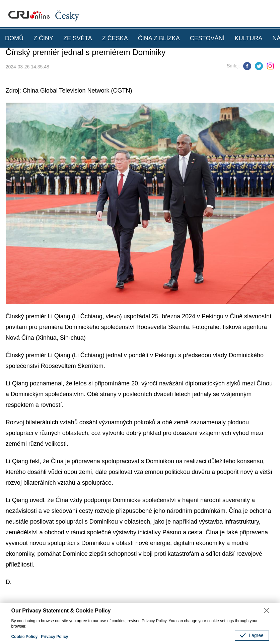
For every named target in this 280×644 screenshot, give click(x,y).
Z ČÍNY (43, 38)
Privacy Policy (54, 637)
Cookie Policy (24, 637)
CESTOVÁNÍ (207, 38)
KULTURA (248, 38)
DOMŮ (14, 38)
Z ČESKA (115, 38)
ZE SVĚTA (78, 38)
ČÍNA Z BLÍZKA (159, 38)
